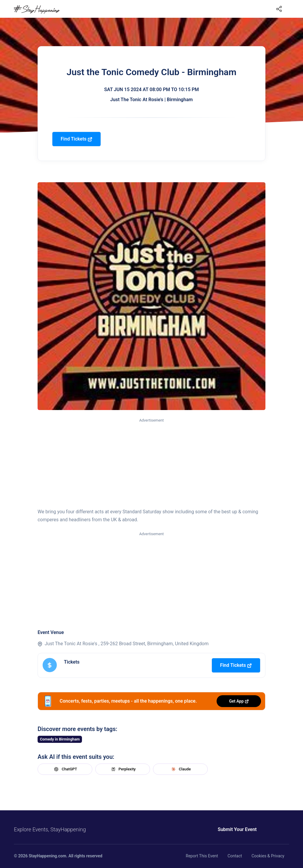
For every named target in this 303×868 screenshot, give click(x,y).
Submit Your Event (228, 829)
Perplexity (123, 769)
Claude (180, 769)
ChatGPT (65, 769)
